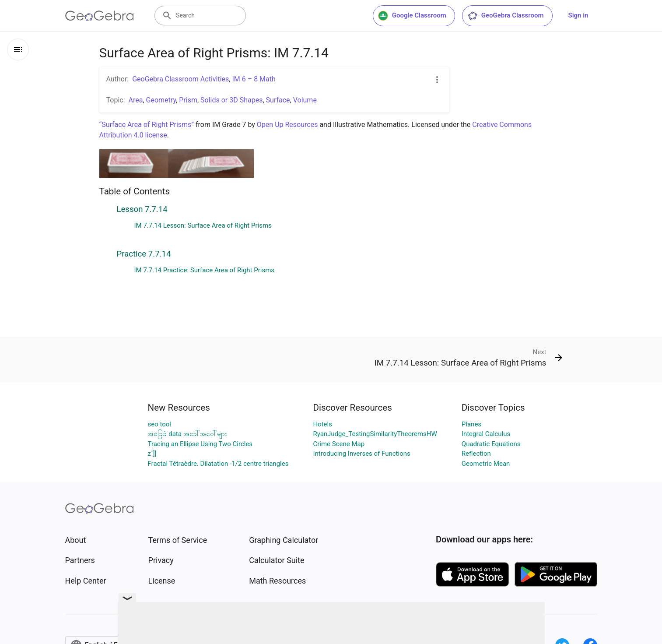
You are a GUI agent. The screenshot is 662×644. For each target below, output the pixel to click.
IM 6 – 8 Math (254, 79)
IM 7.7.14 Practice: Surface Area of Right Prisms (205, 270)
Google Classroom (412, 16)
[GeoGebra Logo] (100, 16)
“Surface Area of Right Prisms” (147, 125)
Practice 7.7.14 (144, 254)
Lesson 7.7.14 (142, 209)
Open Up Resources (287, 125)
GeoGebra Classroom (506, 16)
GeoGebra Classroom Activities (180, 79)
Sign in (578, 15)
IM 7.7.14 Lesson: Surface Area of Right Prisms (203, 225)
